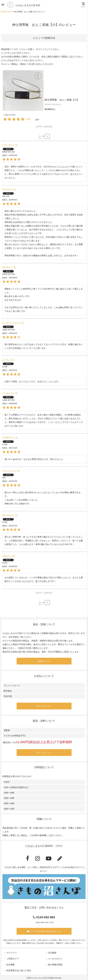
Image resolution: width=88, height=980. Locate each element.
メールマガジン (55, 959)
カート (83, 5)
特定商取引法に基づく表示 (19, 970)
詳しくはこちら (44, 706)
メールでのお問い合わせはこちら (44, 931)
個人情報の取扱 (55, 965)
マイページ (12, 953)
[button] (47, 136)
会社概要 (11, 965)
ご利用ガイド (13, 959)
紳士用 (10, 12)
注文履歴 (52, 953)
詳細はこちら (44, 661)
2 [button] (43, 136)
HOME (3, 12)
